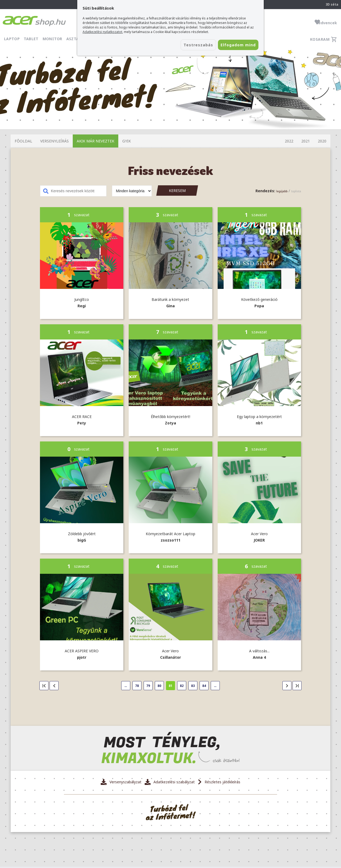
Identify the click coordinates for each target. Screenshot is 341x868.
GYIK (127, 141)
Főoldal (23, 141)
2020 (322, 141)
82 (182, 686)
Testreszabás (181, 46)
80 (159, 686)
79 (148, 686)
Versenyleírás (54, 141)
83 (193, 686)
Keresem (177, 191)
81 (170, 686)
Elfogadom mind (232, 46)
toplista (296, 191)
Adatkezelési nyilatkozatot (102, 32)
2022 (289, 141)
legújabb (282, 191)
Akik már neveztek (96, 141)
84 (204, 686)
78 (137, 686)
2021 (306, 141)
